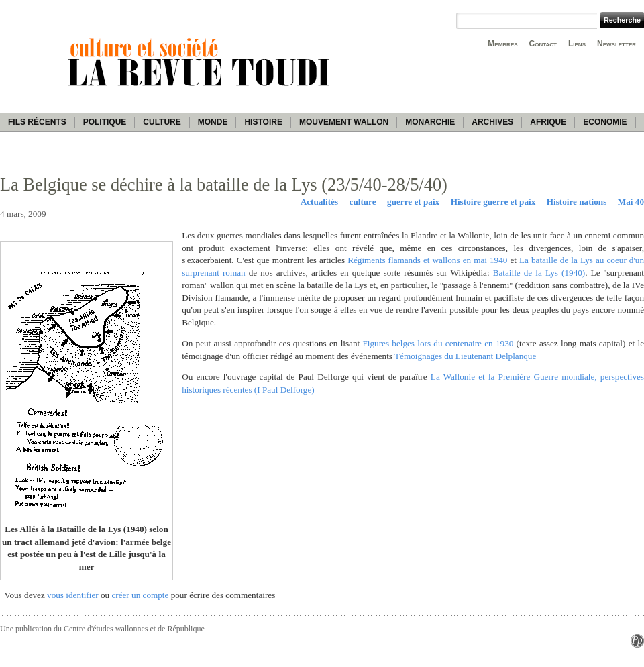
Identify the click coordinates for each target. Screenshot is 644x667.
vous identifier (73, 595)
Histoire (263, 122)
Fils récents (37, 122)
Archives (492, 122)
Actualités (319, 202)
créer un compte (140, 595)
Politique (105, 122)
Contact (543, 44)
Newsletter (616, 44)
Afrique (548, 122)
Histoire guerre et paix (493, 202)
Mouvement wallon (344, 122)
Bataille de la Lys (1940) (539, 273)
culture (363, 202)
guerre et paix (413, 202)
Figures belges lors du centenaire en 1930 (438, 343)
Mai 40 (631, 202)
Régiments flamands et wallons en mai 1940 (427, 260)
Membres (502, 44)
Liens (577, 44)
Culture (162, 122)
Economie (605, 122)
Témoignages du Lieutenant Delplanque (465, 356)
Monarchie (430, 122)
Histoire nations (577, 202)
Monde (213, 122)
